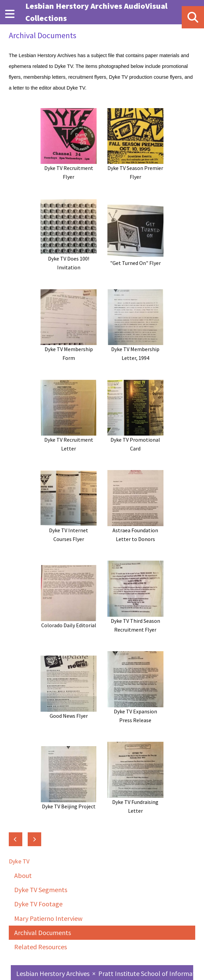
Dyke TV (19, 861)
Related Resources (41, 947)
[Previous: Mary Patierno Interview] (16, 839)
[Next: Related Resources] (34, 839)
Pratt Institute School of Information (151, 973)
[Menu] (10, 14)
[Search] (193, 17)
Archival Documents (43, 933)
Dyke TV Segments (41, 890)
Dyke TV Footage (38, 904)
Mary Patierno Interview (48, 918)
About (23, 875)
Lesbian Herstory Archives (54, 973)
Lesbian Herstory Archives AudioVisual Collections (96, 12)
